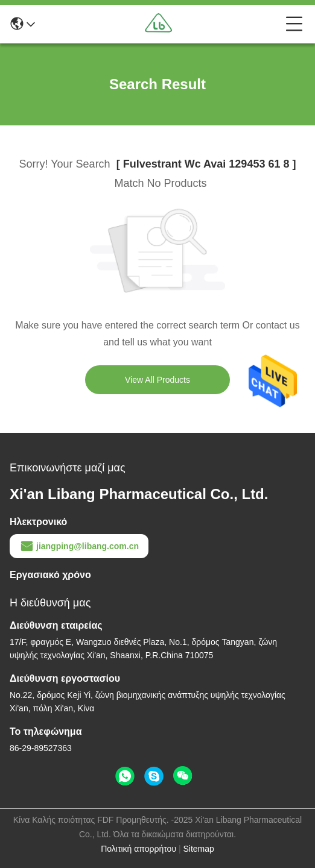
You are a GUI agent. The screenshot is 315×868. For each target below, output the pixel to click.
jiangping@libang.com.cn (79, 546)
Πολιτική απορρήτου (138, 849)
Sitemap (198, 849)
